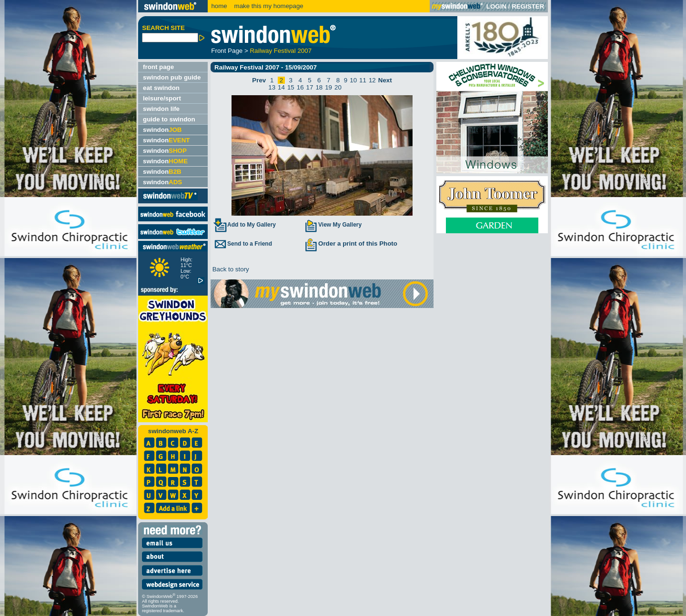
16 (300, 87)
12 (372, 80)
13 (272, 87)
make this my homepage (268, 6)
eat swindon (161, 88)
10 (353, 80)
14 (281, 87)
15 (291, 87)
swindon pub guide (172, 77)
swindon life (161, 109)
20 (338, 87)
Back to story (230, 269)
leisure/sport (162, 98)
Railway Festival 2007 (281, 51)
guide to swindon (169, 119)
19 (328, 87)
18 (319, 87)
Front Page (227, 51)
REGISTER (528, 6)
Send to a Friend (242, 244)
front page (158, 67)
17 (310, 87)
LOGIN (496, 6)
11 (363, 80)
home (219, 6)
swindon (162, 130)
